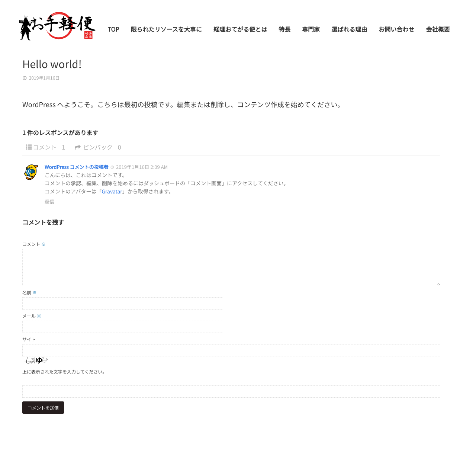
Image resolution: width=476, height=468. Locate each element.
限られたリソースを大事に (169, 32)
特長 (286, 32)
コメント (50, 147)
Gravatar (112, 192)
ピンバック (99, 147)
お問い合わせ (397, 32)
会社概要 (438, 32)
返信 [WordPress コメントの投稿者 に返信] (49, 201)
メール (32, 316)
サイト (29, 339)
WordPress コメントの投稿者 (77, 167)
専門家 (312, 32)
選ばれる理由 (350, 32)
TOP (117, 32)
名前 (30, 293)
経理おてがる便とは (242, 32)
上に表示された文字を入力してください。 (65, 372)
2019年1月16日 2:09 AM (142, 167)
